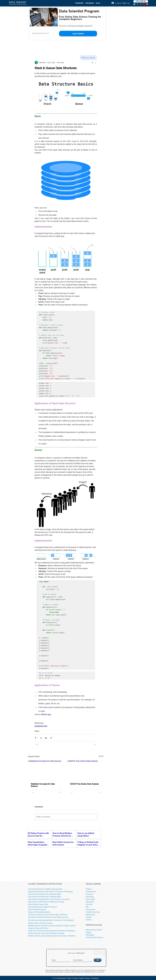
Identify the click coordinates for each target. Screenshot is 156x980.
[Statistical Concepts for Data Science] (46, 770)
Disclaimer (95, 978)
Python (37, 731)
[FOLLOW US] (141, 1)
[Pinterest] (147, 4)
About (69, 978)
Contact (75, 978)
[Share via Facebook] (36, 738)
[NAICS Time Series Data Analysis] (85, 770)
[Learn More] (78, 34)
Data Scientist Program (79, 11)
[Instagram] (141, 4)
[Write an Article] (88, 58)
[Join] (98, 960)
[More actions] (96, 63)
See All (101, 756)
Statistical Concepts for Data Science (43, 785)
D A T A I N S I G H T (18, 2)
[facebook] (138, 4)
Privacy (88, 978)
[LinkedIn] (134, 4)
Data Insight (62, 978)
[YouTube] (144, 4)
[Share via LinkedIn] (46, 738)
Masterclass (90, 915)
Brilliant (89, 889)
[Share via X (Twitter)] (41, 738)
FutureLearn (90, 909)
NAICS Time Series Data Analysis (84, 784)
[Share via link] (51, 738)
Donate (81, 978)
